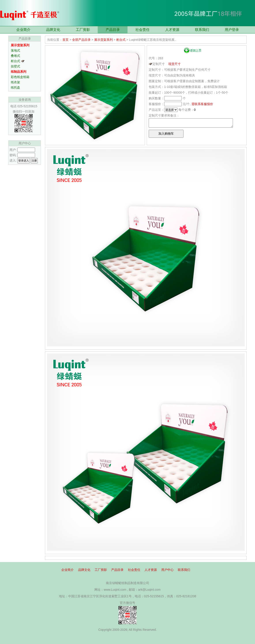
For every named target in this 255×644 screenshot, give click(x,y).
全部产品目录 (81, 40)
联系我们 (202, 30)
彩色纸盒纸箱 (20, 77)
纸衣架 (15, 82)
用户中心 (167, 570)
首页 (66, 40)
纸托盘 (15, 87)
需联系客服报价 (202, 104)
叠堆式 (15, 56)
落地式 (15, 50)
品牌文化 (53, 30)
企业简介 (23, 30)
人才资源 (172, 30)
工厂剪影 (83, 30)
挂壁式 (15, 66)
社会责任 (142, 30)
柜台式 (18, 61)
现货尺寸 (174, 64)
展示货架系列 (103, 40)
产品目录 (113, 30)
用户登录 (232, 30)
